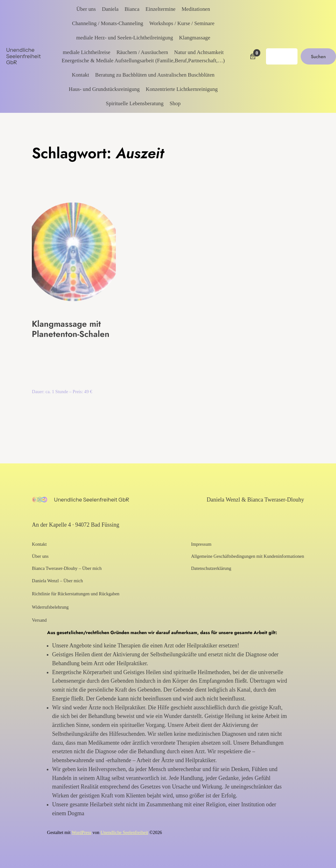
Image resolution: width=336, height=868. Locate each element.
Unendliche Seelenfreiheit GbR (23, 56)
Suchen (318, 57)
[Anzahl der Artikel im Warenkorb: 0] (253, 56)
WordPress (81, 832)
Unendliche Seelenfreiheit (124, 832)
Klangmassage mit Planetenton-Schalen (71, 329)
